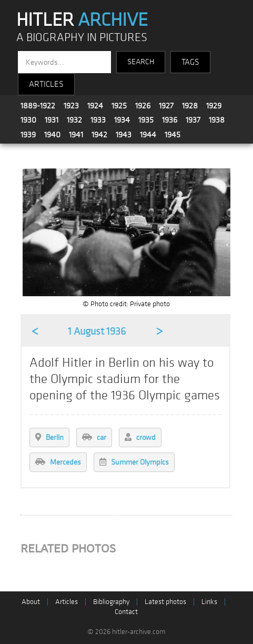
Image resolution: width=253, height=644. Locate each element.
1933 (98, 120)
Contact (126, 612)
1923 (71, 106)
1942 (99, 135)
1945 (173, 135)
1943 (124, 135)
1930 (28, 120)
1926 (143, 106)
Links (209, 602)
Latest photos (165, 602)
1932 (74, 120)
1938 (217, 120)
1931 (52, 120)
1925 (119, 106)
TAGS (190, 62)
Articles (67, 602)
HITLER (82, 20)
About (31, 602)
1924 (95, 106)
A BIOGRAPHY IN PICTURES (82, 38)
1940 (52, 135)
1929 (214, 106)
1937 (193, 120)
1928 (190, 106)
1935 (146, 120)
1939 (28, 135)
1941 (76, 135)
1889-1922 (38, 106)
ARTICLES (46, 84)
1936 (170, 120)
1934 (122, 120)
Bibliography (111, 602)
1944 (148, 135)
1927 (166, 106)
